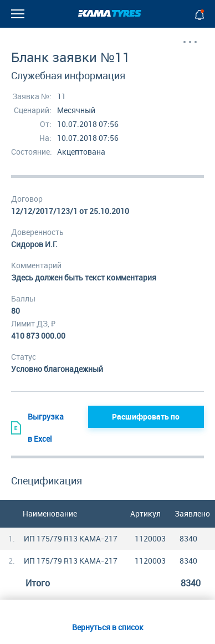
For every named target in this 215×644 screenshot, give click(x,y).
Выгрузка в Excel (37, 428)
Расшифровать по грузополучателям (146, 420)
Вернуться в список (108, 627)
